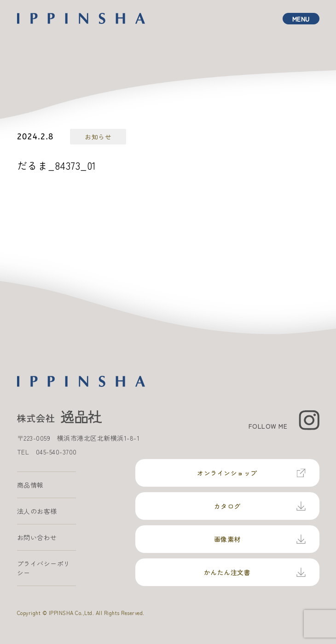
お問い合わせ (37, 537)
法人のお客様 (37, 511)
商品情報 (30, 485)
